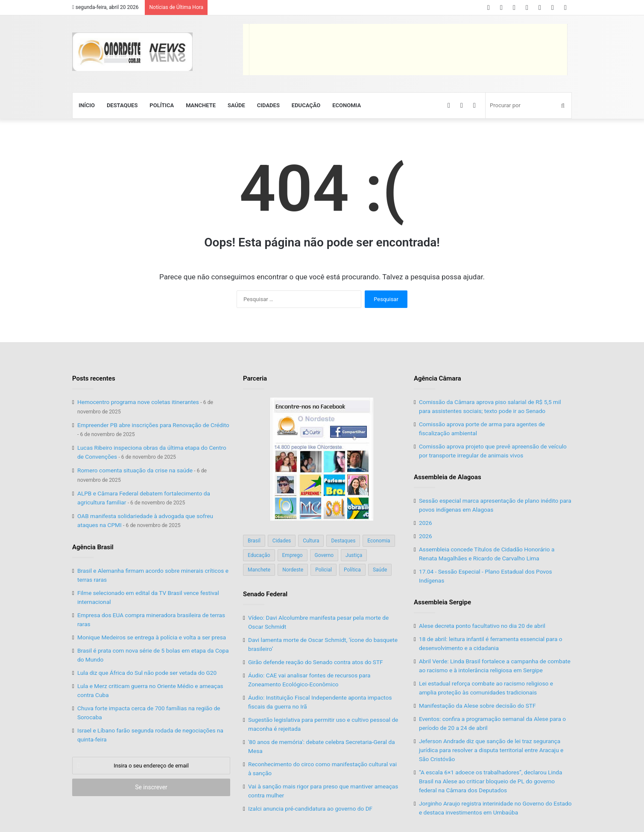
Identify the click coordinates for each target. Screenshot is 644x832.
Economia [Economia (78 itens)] (379, 541)
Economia (347, 105)
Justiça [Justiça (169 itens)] (354, 555)
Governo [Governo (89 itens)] (324, 555)
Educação (306, 105)
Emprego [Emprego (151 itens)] (293, 555)
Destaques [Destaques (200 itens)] (343, 541)
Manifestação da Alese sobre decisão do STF (477, 706)
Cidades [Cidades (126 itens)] (282, 541)
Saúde (236, 105)
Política (162, 105)
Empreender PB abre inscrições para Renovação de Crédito (153, 425)
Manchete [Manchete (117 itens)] (259, 570)
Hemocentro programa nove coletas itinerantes (138, 402)
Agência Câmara (438, 378)
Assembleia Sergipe (442, 602)
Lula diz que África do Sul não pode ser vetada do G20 (147, 673)
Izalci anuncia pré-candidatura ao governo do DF (310, 809)
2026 (426, 523)
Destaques (122, 105)
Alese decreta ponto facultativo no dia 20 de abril (482, 626)
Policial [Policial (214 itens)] (323, 570)
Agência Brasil (93, 547)
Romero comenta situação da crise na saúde (135, 470)
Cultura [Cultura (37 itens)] (311, 541)
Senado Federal (265, 594)
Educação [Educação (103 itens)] (259, 555)
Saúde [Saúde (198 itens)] (380, 570)
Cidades (268, 105)
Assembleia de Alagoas (448, 477)
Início (87, 105)
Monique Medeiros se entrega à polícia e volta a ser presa (152, 637)
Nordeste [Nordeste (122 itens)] (293, 570)
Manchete (201, 105)
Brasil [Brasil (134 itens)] (254, 541)
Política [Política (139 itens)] (352, 570)
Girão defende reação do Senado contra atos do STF (316, 662)
